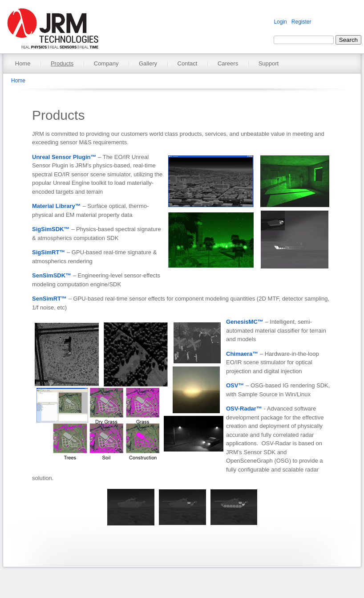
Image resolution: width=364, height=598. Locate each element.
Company (106, 63)
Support (269, 63)
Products (62, 63)
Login (280, 22)
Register (301, 22)
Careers (228, 63)
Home (23, 63)
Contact (188, 63)
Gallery (148, 63)
